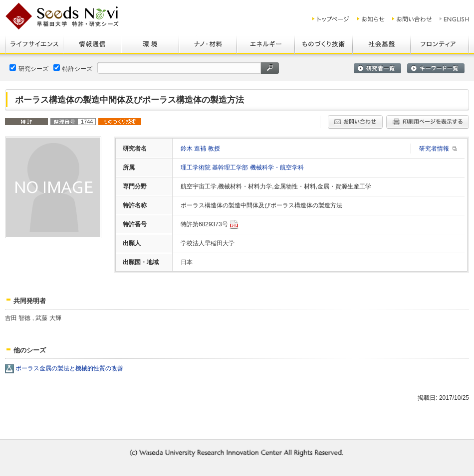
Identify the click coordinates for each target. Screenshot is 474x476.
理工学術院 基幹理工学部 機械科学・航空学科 (242, 167)
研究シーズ (29, 68)
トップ (331, 19)
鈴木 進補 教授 (200, 149)
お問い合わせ (412, 19)
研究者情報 (434, 149)
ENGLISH (455, 19)
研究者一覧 (377, 68)
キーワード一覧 (436, 68)
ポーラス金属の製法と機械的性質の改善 (69, 368)
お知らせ (371, 19)
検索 (270, 68)
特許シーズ (73, 68)
